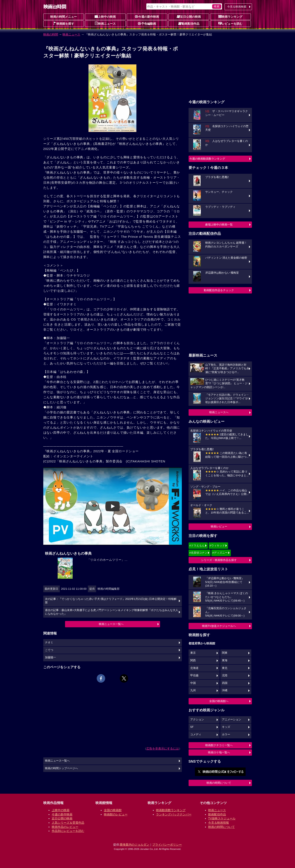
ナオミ (49, 643)
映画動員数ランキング (171, 810)
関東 (225, 653)
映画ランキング (230, 16)
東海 (225, 660)
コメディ (196, 735)
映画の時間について (219, 783)
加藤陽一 (50, 657)
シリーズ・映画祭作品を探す (219, 560)
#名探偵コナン (198, 553)
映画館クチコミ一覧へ (219, 745)
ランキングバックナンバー (174, 814)
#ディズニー (220, 553)
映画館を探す (64, 23)
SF (192, 727)
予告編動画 (147, 23)
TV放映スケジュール (222, 818)
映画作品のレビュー (65, 827)
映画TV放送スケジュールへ (219, 626)
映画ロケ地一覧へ (219, 752)
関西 (193, 660)
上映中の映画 (105, 16)
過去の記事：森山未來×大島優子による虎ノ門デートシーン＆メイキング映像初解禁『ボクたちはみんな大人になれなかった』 (112, 612)
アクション (197, 720)
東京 (193, 653)
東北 (225, 668)
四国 (225, 683)
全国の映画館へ (219, 701)
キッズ (226, 727)
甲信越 (194, 675)
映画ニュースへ (219, 412)
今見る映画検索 (237, 7)
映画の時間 (51, 34)
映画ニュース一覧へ (111, 624)
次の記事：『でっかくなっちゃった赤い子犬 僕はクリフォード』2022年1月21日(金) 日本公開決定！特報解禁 (111, 601)
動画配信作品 (189, 23)
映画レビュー (219, 526)
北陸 (225, 675)
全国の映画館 (113, 810)
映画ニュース (105, 23)
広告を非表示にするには (163, 748)
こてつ (49, 650)
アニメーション (232, 720)
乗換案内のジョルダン (135, 845)
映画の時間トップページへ (61, 768)
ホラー (226, 735)
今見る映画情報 (219, 823)
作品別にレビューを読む (68, 831)
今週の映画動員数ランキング (207, 159)
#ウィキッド (217, 545)
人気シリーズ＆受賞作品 (68, 823)
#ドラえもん (197, 545)
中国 (193, 683)
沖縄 (225, 690)
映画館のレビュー (116, 814)
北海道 (194, 668)
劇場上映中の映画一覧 (219, 225)
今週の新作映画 (147, 16)
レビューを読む (230, 23)
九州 (193, 690)
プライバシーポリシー (167, 845)
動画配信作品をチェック (219, 290)
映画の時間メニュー (64, 17)
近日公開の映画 (189, 16)
